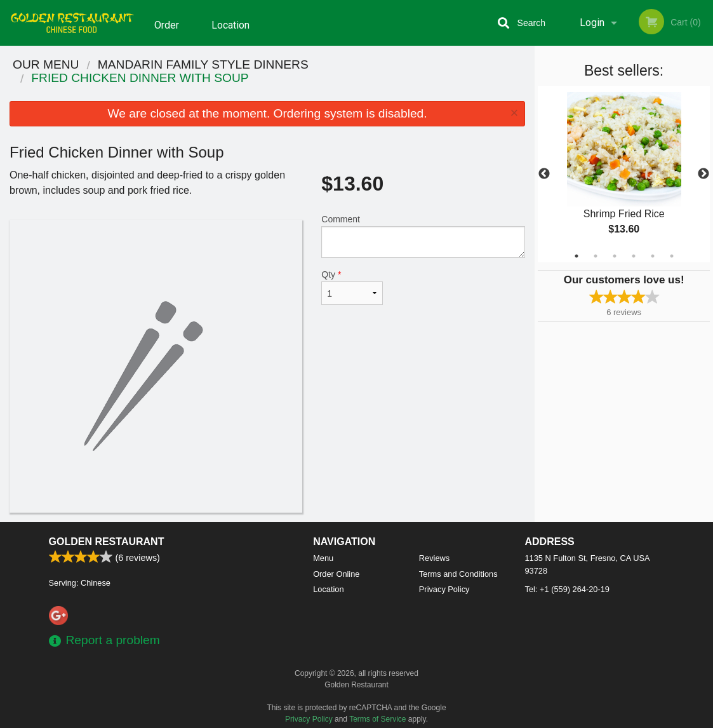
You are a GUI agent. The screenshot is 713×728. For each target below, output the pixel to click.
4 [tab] (634, 256)
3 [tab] (615, 256)
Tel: (567, 589)
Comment (423, 236)
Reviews (434, 558)
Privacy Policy (444, 589)
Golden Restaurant (107, 542)
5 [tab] (653, 256)
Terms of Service (377, 719)
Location (230, 23)
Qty (352, 287)
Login (592, 23)
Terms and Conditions (458, 574)
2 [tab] (596, 256)
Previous (544, 174)
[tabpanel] (624, 174)
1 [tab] (576, 256)
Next (703, 174)
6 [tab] (672, 256)
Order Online (168, 31)
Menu (323, 558)
